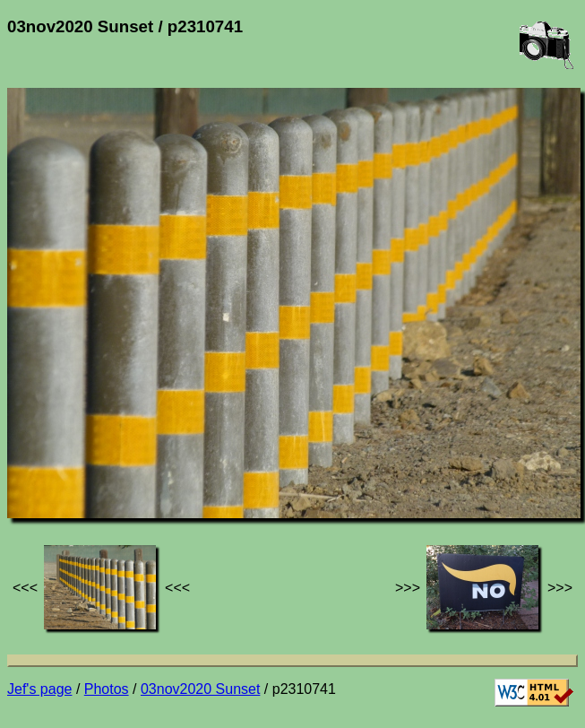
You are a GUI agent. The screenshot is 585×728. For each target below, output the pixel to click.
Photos (107, 689)
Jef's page (39, 689)
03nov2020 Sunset (200, 689)
